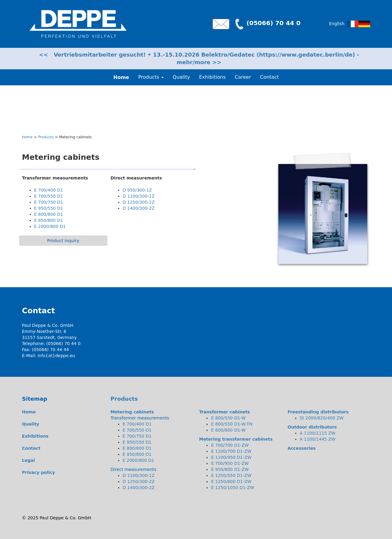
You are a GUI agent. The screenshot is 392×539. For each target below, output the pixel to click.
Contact (269, 77)
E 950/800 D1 (49, 220)
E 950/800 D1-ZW (230, 469)
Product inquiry (63, 241)
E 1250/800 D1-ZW (231, 481)
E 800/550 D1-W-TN (232, 424)
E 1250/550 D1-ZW (231, 475)
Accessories (302, 448)
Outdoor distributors (312, 427)
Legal (29, 460)
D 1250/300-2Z (139, 202)
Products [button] (151, 77)
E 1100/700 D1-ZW (231, 451)
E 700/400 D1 (49, 190)
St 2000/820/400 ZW (322, 418)
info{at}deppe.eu (56, 356)
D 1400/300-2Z (139, 208)
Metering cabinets (132, 412)
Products (46, 137)
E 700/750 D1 (49, 202)
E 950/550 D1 (49, 208)
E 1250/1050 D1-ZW (232, 488)
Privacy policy (39, 472)
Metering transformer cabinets (236, 439)
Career (243, 77)
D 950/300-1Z (137, 190)
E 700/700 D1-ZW (230, 445)
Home (27, 137)
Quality (181, 77)
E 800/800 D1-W (228, 430)
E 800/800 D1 (49, 214)
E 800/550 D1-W (228, 418)
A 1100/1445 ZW (318, 439)
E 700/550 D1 (49, 196)
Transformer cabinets (224, 412)
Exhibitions (212, 77)
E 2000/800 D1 (50, 226)
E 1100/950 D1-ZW (231, 457)
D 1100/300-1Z (139, 196)
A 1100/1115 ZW (318, 433)
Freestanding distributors (318, 412)
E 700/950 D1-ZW (230, 463)
